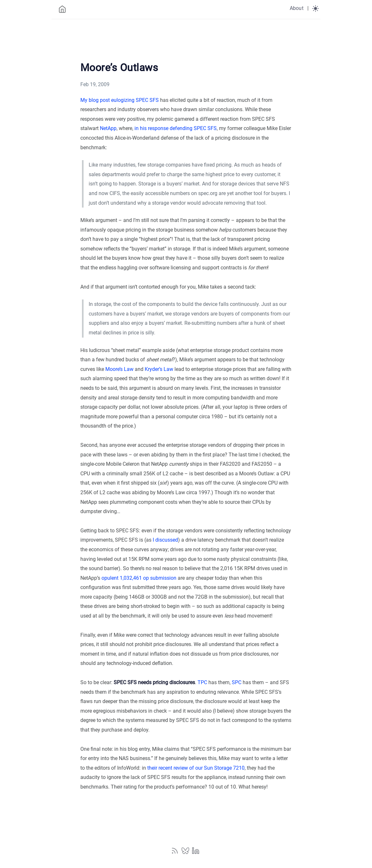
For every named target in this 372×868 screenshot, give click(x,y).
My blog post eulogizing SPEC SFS (120, 100)
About (297, 8)
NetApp (108, 128)
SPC (237, 682)
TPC (202, 682)
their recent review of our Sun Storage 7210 (196, 768)
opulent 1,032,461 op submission (139, 578)
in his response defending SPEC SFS (176, 128)
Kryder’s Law (159, 369)
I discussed (165, 540)
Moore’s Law (119, 369)
